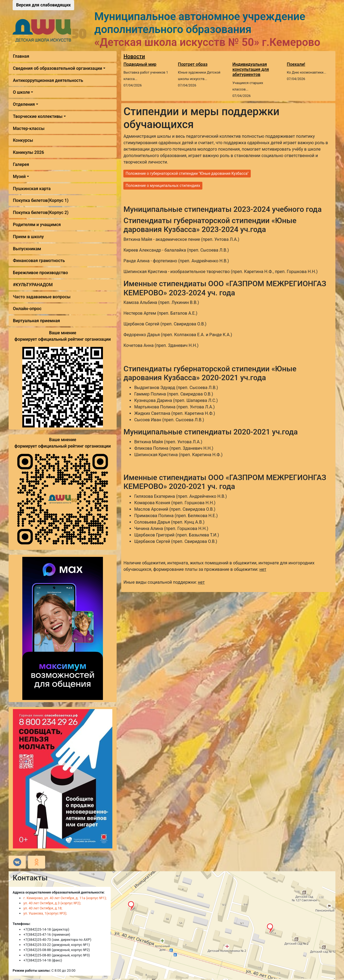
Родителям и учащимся (37, 225)
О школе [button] (21, 92)
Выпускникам (27, 249)
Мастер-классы (29, 128)
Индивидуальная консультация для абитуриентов (251, 69)
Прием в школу (28, 237)
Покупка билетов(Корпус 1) (41, 200)
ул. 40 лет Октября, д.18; (43, 908)
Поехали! (296, 64)
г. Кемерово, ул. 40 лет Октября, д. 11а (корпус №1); (65, 898)
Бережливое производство (40, 273)
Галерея (21, 164)
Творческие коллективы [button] (38, 116)
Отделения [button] (24, 104)
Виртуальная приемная (36, 321)
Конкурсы (23, 140)
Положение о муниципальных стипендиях (163, 186)
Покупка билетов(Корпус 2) (41, 213)
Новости (134, 56)
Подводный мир (140, 64)
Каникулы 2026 (28, 152)
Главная (21, 56)
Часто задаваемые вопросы (42, 297)
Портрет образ (193, 64)
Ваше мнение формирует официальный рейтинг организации (63, 336)
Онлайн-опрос (27, 309)
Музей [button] (19, 177)
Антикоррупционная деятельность (48, 80)
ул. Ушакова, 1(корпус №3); (45, 913)
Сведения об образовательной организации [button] (58, 68)
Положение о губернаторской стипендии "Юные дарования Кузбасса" (187, 173)
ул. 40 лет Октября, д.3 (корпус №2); (52, 903)
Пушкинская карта (32, 189)
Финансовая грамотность (39, 261)
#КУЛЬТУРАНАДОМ (33, 285)
